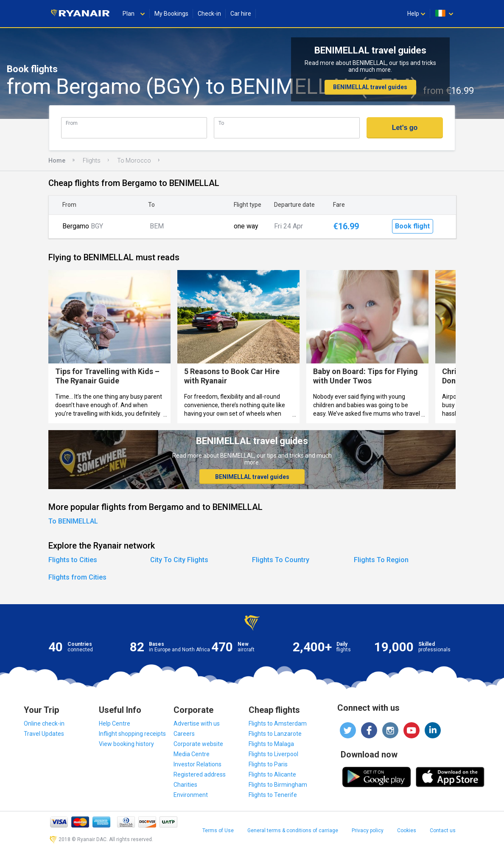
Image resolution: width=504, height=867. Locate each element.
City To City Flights (179, 560)
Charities (185, 785)
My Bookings (171, 14)
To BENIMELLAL (73, 521)
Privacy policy (368, 830)
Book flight (412, 226)
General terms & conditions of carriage (293, 830)
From (72, 123)
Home (57, 160)
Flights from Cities (77, 577)
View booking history (126, 744)
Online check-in (44, 723)
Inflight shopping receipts (132, 734)
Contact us (443, 830)
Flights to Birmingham (278, 785)
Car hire (241, 14)
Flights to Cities (73, 560)
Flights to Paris (268, 764)
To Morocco (134, 160)
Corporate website (198, 744)
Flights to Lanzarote (275, 734)
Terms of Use (218, 830)
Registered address (200, 774)
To (221, 123)
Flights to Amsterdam (278, 723)
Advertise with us (197, 723)
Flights (92, 160)
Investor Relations (197, 764)
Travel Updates (44, 734)
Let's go (405, 128)
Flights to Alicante (272, 774)
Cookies (407, 830)
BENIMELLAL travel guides (370, 87)
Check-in (209, 14)
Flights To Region (381, 560)
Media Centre (192, 754)
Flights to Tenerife (273, 795)
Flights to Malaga (271, 744)
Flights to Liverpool (273, 754)
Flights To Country (281, 560)
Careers (184, 734)
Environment (191, 795)
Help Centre (115, 723)
